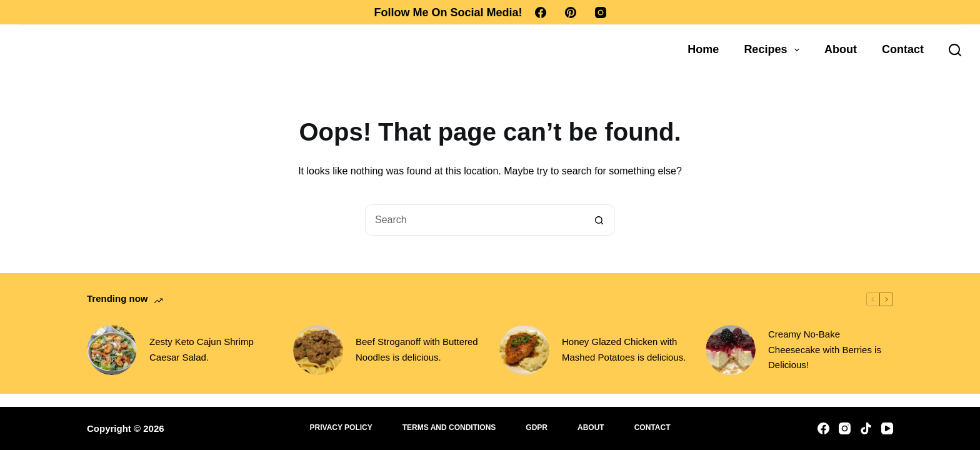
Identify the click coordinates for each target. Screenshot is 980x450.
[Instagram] (601, 12)
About (841, 49)
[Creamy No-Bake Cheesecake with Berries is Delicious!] (731, 350)
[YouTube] (887, 428)
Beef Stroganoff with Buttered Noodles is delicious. (417, 349)
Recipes (774, 50)
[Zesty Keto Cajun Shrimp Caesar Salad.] (112, 350)
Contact (903, 49)
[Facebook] (541, 12)
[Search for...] (474, 220)
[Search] (955, 50)
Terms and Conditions (449, 427)
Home (703, 49)
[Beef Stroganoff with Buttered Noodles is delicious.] (318, 350)
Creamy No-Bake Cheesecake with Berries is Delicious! (825, 350)
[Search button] (599, 220)
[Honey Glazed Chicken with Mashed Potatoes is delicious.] (524, 350)
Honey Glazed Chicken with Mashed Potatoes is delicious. (624, 349)
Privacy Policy (341, 427)
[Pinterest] (571, 12)
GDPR (537, 427)
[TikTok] (866, 428)
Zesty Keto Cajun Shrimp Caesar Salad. (202, 349)
